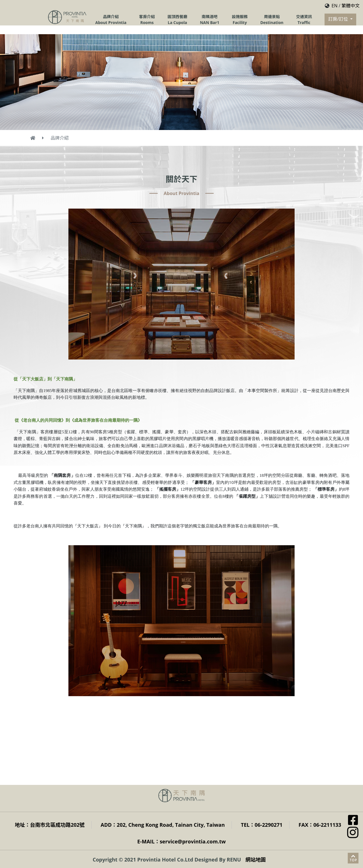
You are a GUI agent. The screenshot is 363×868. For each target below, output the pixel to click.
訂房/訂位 (339, 19)
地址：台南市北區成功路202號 (50, 825)
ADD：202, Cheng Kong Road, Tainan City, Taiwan (163, 825)
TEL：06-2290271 (262, 825)
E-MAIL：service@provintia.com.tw (182, 841)
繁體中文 (351, 6)
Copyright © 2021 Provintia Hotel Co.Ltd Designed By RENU (167, 860)
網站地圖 (256, 860)
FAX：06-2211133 (320, 825)
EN (335, 6)
